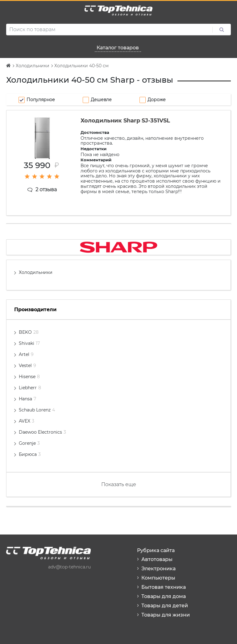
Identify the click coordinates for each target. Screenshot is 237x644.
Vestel (27, 365)
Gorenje (29, 443)
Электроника (158, 569)
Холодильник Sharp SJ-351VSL (125, 121)
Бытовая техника (164, 587)
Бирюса (30, 454)
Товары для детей (165, 606)
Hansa (27, 399)
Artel (26, 354)
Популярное (41, 100)
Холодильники (36, 272)
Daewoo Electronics (42, 432)
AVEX (27, 421)
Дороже (157, 100)
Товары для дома (164, 596)
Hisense (29, 377)
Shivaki (29, 343)
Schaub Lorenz (37, 410)
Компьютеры (158, 578)
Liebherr (30, 388)
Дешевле (101, 100)
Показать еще (119, 484)
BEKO (29, 332)
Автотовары (157, 559)
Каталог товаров (118, 48)
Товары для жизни (166, 615)
